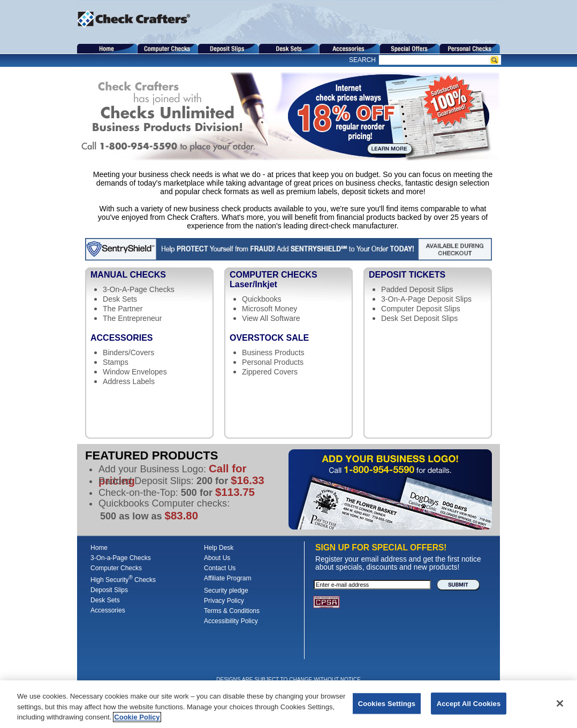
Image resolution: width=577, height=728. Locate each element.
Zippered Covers (270, 372)
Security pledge (226, 591)
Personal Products (273, 362)
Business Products (273, 352)
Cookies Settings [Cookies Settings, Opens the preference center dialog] (387, 704)
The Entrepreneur (132, 318)
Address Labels (129, 381)
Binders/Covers (128, 352)
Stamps (116, 362)
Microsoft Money (269, 309)
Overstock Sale (269, 338)
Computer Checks (291, 280)
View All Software (271, 318)
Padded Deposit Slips (417, 289)
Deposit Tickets (407, 275)
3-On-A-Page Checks (139, 289)
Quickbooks (262, 299)
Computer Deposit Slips (421, 309)
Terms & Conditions (232, 611)
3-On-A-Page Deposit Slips (426, 299)
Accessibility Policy (231, 621)
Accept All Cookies (469, 704)
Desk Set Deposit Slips (419, 318)
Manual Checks (128, 275)
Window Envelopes (135, 372)
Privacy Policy (224, 601)
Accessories (122, 338)
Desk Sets (120, 299)
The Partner (123, 309)
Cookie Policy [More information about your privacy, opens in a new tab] (137, 718)
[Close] (560, 703)
